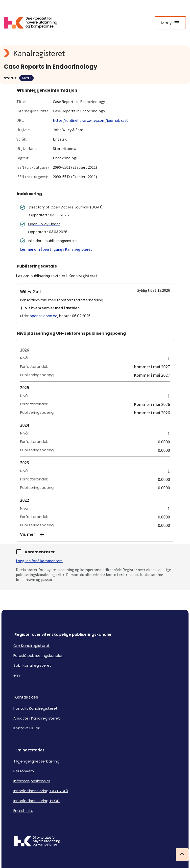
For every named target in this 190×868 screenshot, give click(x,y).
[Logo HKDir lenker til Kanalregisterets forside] (34, 23)
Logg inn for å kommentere (39, 561)
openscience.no (44, 316)
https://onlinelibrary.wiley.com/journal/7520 (91, 120)
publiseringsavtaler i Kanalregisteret (64, 276)
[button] (95, 535)
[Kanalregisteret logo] (95, 53)
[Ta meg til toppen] (182, 855)
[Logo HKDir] (95, 842)
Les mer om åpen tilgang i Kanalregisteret (56, 249)
